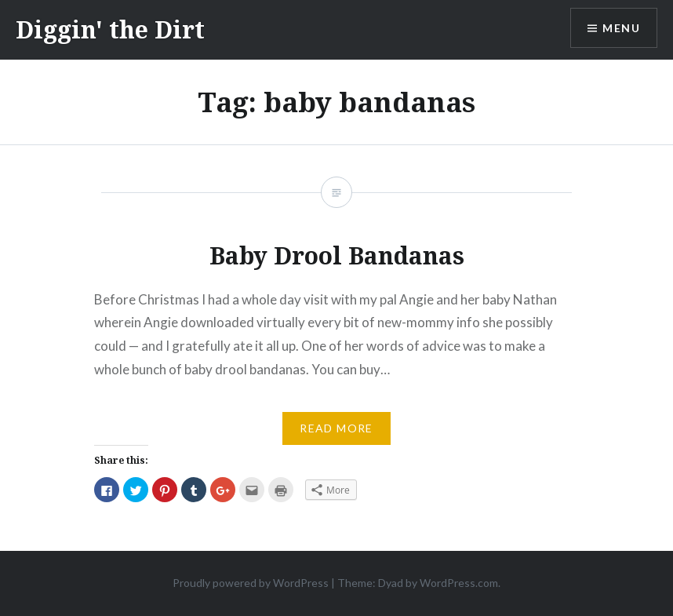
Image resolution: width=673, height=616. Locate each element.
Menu (621, 28)
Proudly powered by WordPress (251, 583)
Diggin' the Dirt (110, 29)
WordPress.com (459, 583)
